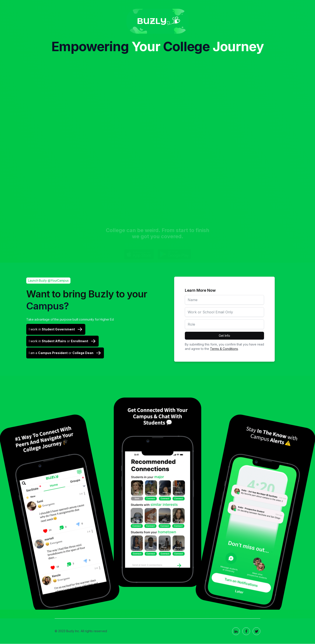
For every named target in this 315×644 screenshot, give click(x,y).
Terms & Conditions (224, 349)
